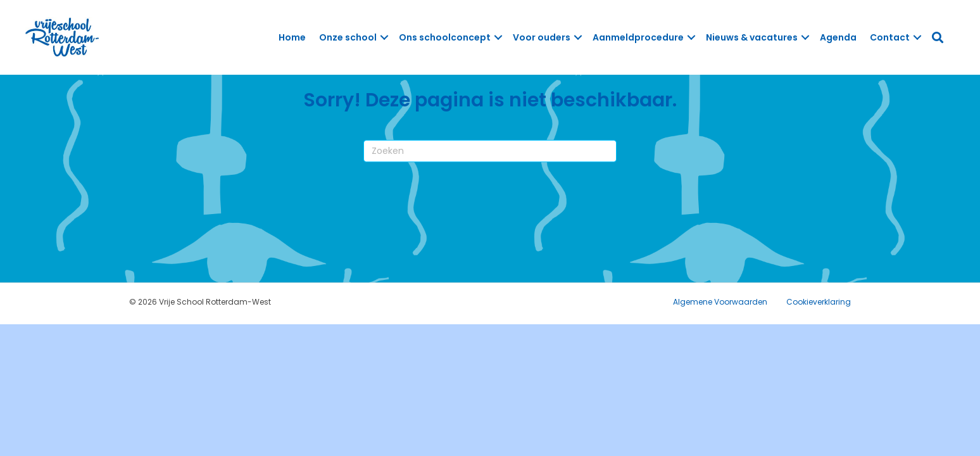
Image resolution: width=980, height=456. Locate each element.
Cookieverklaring (819, 302)
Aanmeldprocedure (638, 37)
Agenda (838, 37)
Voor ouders (542, 37)
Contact (890, 37)
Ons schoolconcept (445, 37)
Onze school (348, 37)
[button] (384, 37)
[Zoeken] (490, 151)
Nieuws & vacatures (752, 37)
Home (292, 37)
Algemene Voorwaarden (720, 302)
